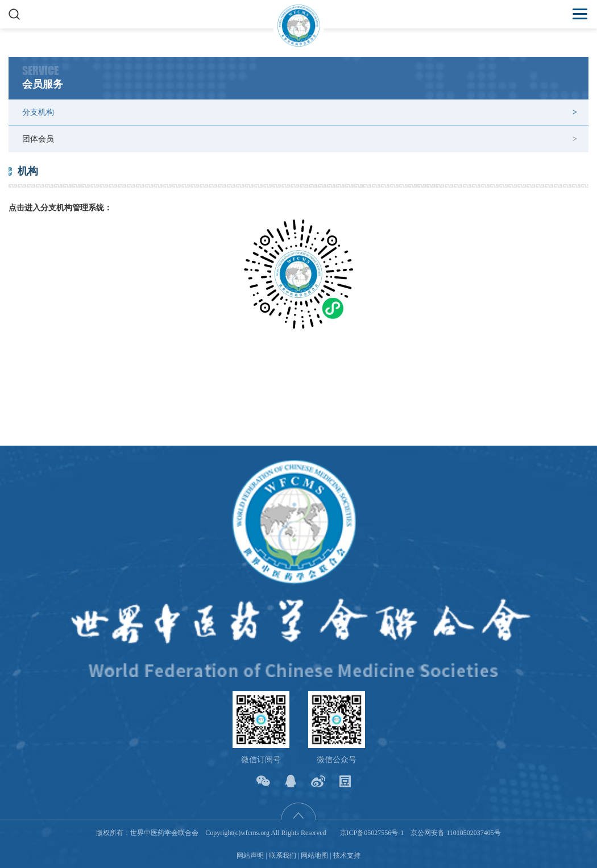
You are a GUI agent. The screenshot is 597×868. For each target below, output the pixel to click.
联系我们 (283, 855)
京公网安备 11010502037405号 (456, 833)
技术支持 (347, 855)
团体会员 (38, 139)
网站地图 (314, 855)
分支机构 (38, 112)
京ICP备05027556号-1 (372, 833)
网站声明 (250, 855)
